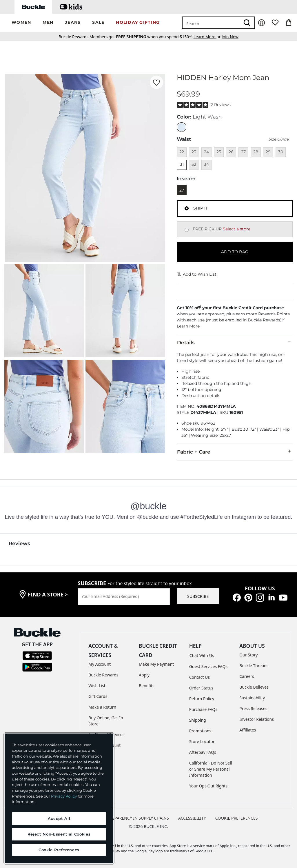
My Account (100, 664)
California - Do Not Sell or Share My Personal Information (211, 769)
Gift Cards (98, 696)
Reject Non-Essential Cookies (59, 834)
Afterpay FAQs (203, 752)
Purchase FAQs (203, 709)
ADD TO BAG (235, 252)
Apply (144, 675)
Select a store (237, 229)
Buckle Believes (254, 687)
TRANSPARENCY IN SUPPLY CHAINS (135, 818)
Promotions (200, 731)
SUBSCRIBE (198, 596)
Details (235, 342)
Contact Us (199, 677)
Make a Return (102, 707)
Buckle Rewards (103, 675)
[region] (59, 798)
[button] (21, 23)
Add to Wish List (197, 274)
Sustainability (252, 698)
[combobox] (211, 23)
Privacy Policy (64, 796)
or (208, 37)
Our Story (248, 655)
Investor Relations (257, 719)
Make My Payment (156, 664)
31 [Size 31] (182, 164)
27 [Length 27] (182, 190)
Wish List (97, 686)
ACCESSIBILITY (192, 818)
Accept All (59, 818)
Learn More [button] (188, 326)
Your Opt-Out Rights (208, 786)
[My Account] (262, 23)
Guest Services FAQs (208, 666)
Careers (247, 676)
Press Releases (253, 708)
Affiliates (248, 730)
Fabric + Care (235, 452)
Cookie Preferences (237, 818)
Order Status (201, 688)
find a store (48, 594)
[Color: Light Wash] (182, 127)
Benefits (147, 686)
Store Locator (202, 741)
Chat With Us (202, 655)
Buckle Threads (254, 666)
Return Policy (202, 699)
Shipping (198, 720)
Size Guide (279, 139)
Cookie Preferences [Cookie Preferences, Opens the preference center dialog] (59, 850)
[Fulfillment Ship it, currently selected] (187, 208)
